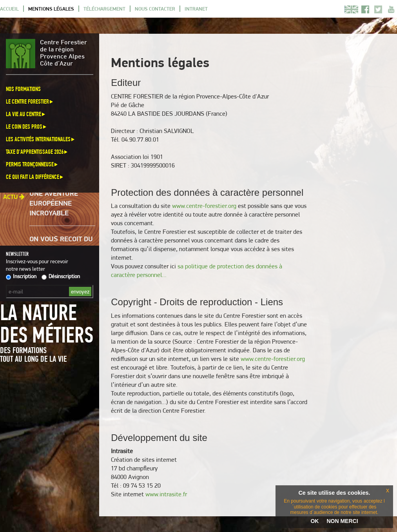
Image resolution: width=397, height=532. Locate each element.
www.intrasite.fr (166, 494)
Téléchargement (104, 9)
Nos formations (23, 89)
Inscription (21, 276)
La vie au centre (26, 114)
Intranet (196, 9)
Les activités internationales (41, 139)
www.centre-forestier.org (204, 206)
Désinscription (61, 276)
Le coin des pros (27, 127)
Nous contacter (155, 9)
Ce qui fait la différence (35, 177)
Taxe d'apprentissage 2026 (37, 152)
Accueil (9, 9)
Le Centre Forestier (30, 101)
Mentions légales (51, 9)
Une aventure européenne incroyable (54, 205)
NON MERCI (342, 521)
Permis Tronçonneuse (32, 164)
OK (315, 521)
